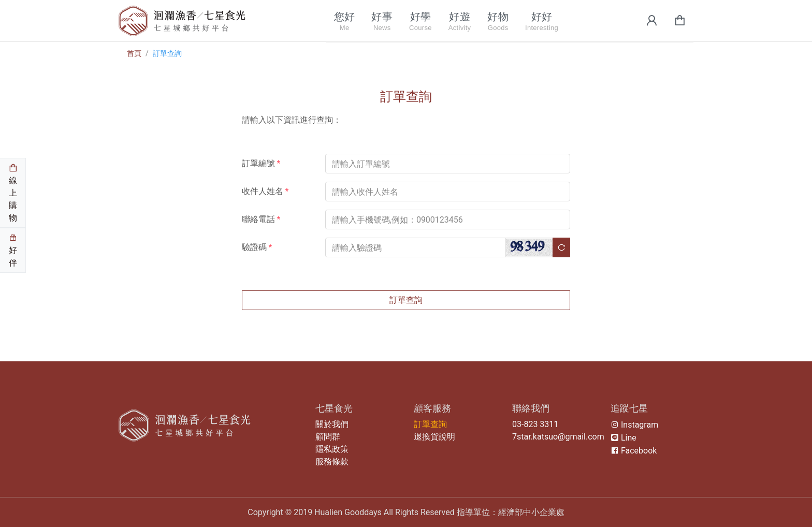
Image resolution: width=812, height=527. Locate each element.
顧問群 (328, 437)
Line (624, 438)
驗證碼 (257, 247)
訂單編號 (261, 163)
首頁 (134, 53)
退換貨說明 (434, 437)
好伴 (13, 251)
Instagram (634, 425)
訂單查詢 (167, 53)
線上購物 (13, 193)
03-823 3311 (535, 424)
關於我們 (332, 424)
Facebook (634, 451)
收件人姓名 (265, 191)
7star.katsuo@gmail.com (558, 437)
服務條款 (332, 462)
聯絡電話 (261, 219)
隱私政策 (332, 449)
